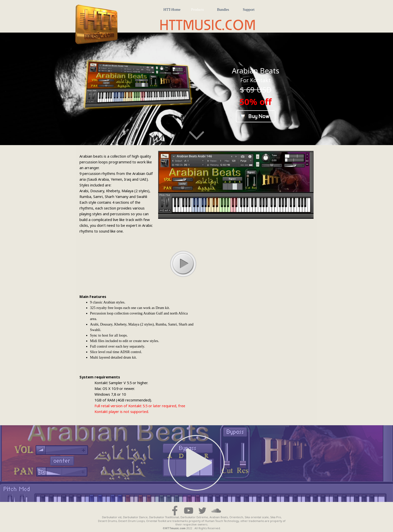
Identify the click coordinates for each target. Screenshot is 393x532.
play (183, 264)
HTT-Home (172, 10)
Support (249, 10)
